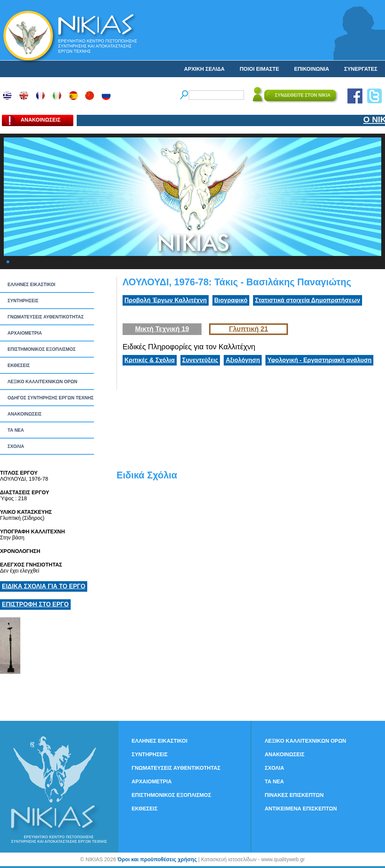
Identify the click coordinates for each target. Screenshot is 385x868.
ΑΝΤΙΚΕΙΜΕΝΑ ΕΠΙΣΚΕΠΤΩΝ (301, 809)
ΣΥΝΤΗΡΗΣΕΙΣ (23, 301)
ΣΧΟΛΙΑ (16, 446)
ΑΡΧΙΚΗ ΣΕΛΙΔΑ (205, 69)
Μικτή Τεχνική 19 (162, 329)
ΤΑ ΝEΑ (16, 430)
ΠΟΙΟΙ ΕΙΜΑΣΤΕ (259, 69)
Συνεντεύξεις (200, 360)
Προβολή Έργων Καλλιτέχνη (166, 300)
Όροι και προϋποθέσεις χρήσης (157, 859)
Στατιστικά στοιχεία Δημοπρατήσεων (308, 300)
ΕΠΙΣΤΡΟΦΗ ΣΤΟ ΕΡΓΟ (35, 604)
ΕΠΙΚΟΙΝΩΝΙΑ (311, 69)
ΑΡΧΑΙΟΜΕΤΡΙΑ (25, 333)
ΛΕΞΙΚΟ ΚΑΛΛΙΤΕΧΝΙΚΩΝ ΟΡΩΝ (42, 382)
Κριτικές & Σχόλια (150, 360)
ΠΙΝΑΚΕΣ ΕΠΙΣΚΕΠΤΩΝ (294, 795)
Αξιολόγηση (243, 360)
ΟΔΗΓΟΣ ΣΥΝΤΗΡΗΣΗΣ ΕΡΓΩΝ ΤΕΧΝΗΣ (51, 398)
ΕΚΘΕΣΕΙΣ (19, 365)
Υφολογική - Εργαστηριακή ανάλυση (319, 360)
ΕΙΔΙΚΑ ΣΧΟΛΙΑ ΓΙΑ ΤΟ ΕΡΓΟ (44, 586)
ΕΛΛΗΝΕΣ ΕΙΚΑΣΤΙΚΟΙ (31, 285)
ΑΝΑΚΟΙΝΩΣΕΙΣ (25, 414)
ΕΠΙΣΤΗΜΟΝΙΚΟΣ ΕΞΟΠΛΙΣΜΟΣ (42, 349)
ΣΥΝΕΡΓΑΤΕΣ (361, 69)
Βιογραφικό (231, 300)
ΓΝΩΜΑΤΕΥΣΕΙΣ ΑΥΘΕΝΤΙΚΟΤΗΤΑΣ (46, 317)
